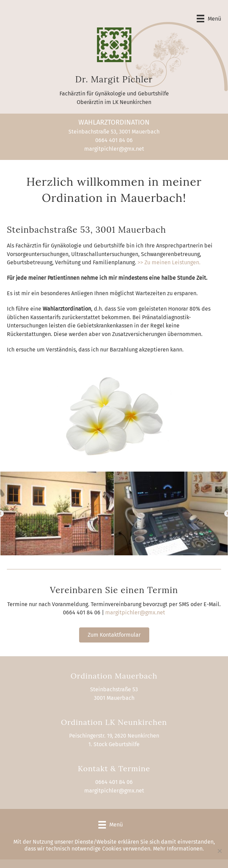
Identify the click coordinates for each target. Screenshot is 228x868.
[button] (114, 635)
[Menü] (209, 19)
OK (114, 858)
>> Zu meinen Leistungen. (169, 262)
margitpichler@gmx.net (114, 149)
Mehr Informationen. (178, 849)
